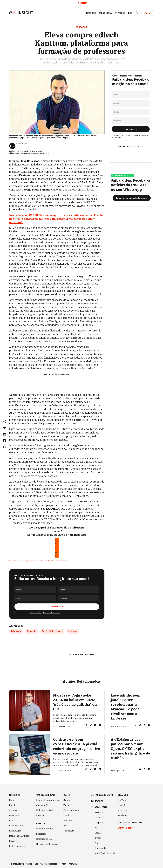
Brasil (12, 805)
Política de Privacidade (52, 613)
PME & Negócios (17, 846)
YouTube (122, 800)
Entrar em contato (127, 828)
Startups (73, 631)
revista (99, 801)
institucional (18, 864)
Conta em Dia (43, 805)
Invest (12, 841)
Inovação (31, 631)
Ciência (67, 800)
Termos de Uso (36, 613)
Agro (97, 843)
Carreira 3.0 (100, 817)
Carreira (13, 810)
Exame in (99, 812)
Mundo (67, 815)
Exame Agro (15, 831)
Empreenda (100, 848)
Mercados (90, 13)
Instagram (123, 810)
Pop (65, 825)
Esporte (67, 805)
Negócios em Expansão (47, 844)
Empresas (120, 13)
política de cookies (48, 864)
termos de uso (32, 864)
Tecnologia (105, 13)
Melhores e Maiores (46, 829)
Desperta (99, 822)
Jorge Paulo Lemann (52, 631)
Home (12, 800)
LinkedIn (122, 805)
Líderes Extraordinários (48, 800)
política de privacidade (69, 864)
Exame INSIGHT (17, 825)
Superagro (41, 834)
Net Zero (68, 820)
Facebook (122, 815)
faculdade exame (104, 795)
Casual (67, 795)
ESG (130, 13)
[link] (5, 428)
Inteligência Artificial (19, 836)
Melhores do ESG (44, 839)
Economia (14, 815)
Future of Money (71, 810)
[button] (5, 421)
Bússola (40, 815)
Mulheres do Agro (45, 810)
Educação (16, 631)
